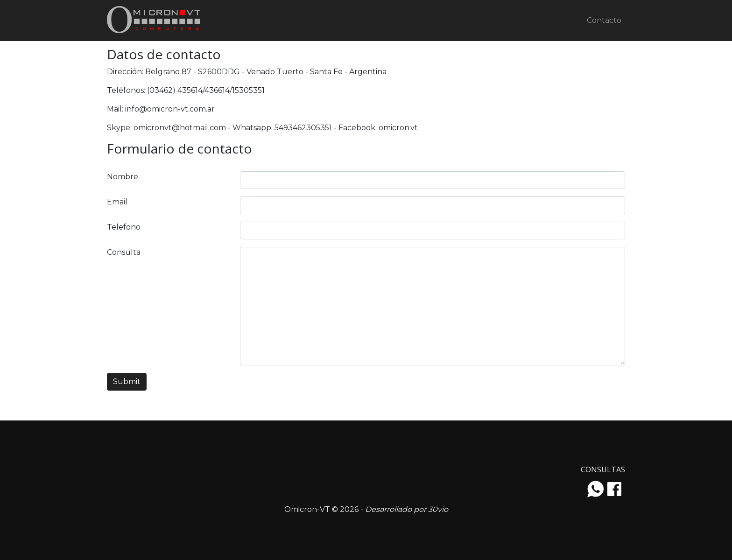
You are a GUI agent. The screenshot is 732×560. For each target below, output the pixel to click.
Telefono (124, 227)
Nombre (123, 177)
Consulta (124, 252)
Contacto (604, 20)
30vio (438, 509)
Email (117, 202)
